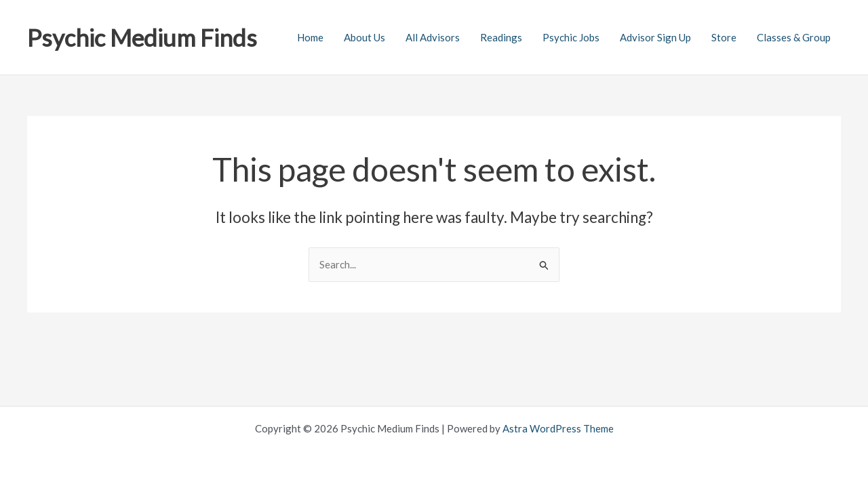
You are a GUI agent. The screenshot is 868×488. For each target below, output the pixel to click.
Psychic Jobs (571, 37)
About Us (364, 37)
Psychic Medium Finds (142, 37)
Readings (501, 37)
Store (724, 37)
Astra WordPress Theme (558, 428)
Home (310, 37)
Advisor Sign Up (655, 37)
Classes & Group (794, 37)
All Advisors (433, 37)
